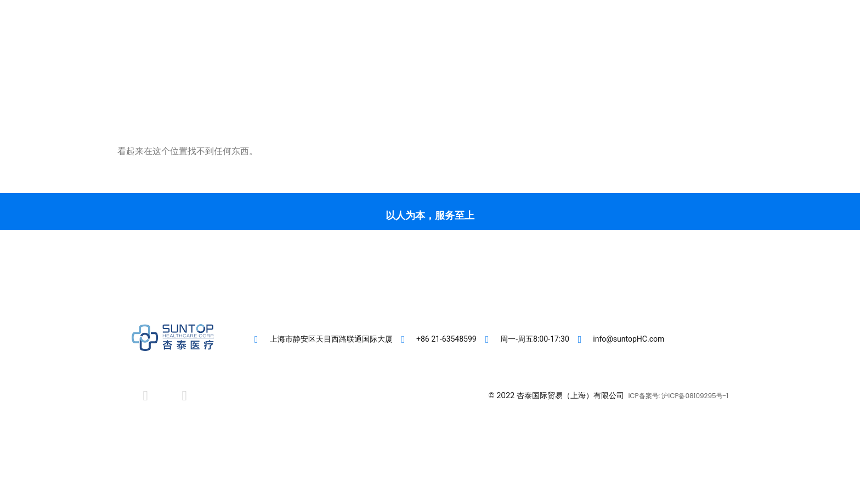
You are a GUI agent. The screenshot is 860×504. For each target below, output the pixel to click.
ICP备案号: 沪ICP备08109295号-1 (678, 396)
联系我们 (579, 50)
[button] (688, 50)
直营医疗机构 (461, 50)
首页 (351, 50)
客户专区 (397, 50)
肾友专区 (524, 50)
